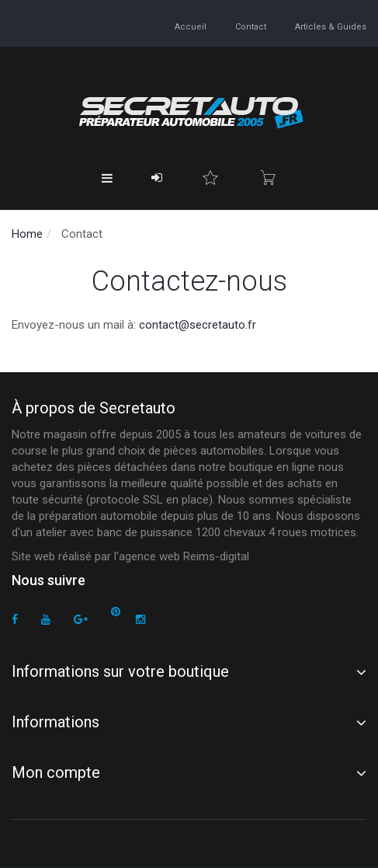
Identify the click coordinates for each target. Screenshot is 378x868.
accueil (191, 27)
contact (251, 27)
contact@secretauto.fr (198, 325)
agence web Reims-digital (184, 556)
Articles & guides (331, 27)
